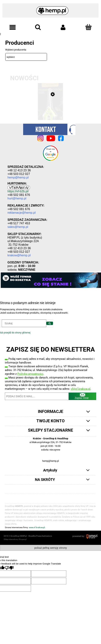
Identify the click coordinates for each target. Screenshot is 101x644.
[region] (50, 280)
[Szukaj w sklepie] (24, 323)
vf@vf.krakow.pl (81, 389)
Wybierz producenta (16, 50)
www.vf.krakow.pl (37, 528)
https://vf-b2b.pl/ (18, 191)
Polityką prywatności (30, 374)
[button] (13, 27)
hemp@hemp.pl (50, 461)
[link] (50, 280)
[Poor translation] (9, 568)
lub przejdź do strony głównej (15, 333)
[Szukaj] (50, 323)
